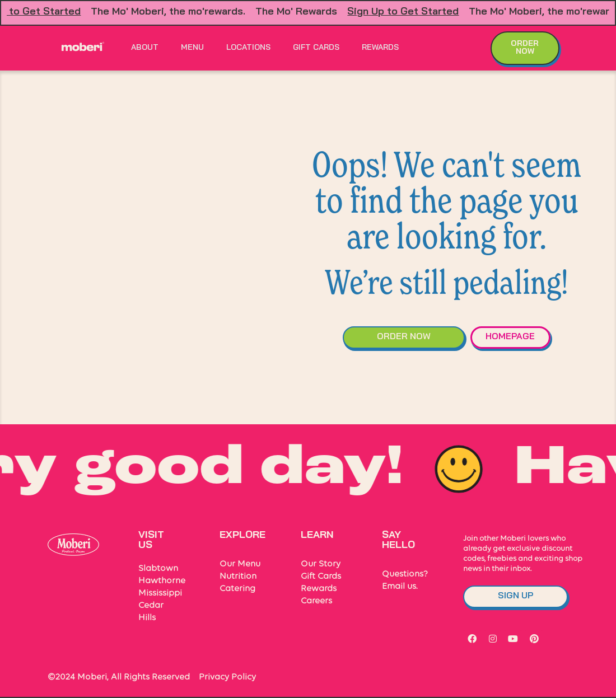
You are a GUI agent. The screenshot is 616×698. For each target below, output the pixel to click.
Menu (192, 48)
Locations (248, 48)
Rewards (380, 48)
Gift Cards (316, 48)
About (145, 48)
